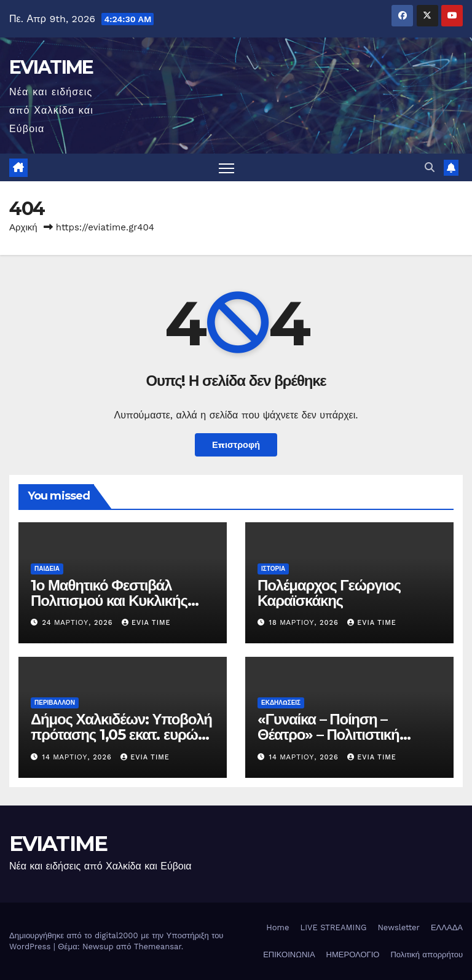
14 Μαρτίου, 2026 (79, 757)
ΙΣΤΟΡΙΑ (273, 569)
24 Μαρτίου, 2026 (79, 623)
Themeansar (158, 947)
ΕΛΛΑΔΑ (447, 927)
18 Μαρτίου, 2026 (305, 623)
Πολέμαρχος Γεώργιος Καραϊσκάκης (329, 593)
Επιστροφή (236, 445)
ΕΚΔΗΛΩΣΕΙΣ (281, 703)
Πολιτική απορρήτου (427, 955)
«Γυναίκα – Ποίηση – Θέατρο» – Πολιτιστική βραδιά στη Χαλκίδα (328, 735)
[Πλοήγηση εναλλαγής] (226, 167)
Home (277, 927)
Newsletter (399, 927)
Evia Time (146, 623)
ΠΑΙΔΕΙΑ (47, 569)
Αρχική (23, 227)
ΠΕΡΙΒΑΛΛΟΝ (55, 703)
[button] (430, 167)
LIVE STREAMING (333, 927)
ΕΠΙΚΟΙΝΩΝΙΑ (289, 955)
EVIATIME (51, 67)
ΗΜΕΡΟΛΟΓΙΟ (353, 955)
